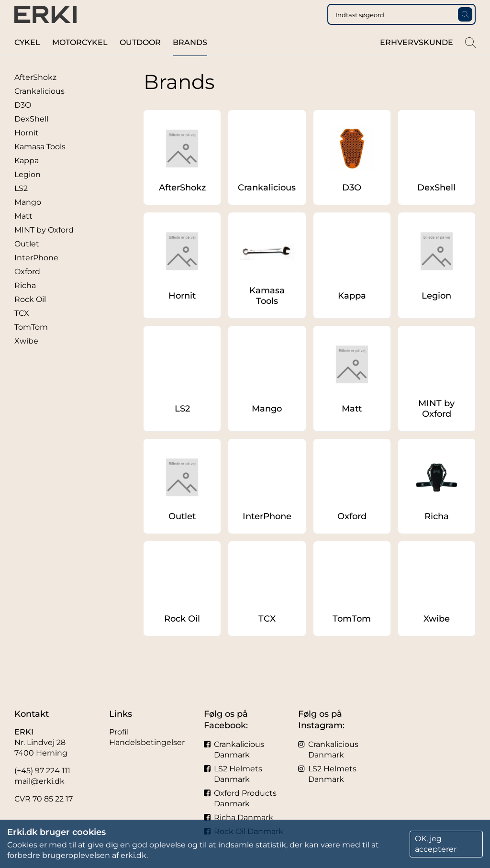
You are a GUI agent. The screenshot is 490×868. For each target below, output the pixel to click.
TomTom (31, 346)
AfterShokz (35, 96)
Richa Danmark (239, 818)
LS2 (21, 207)
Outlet (27, 263)
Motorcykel (80, 61)
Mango (28, 221)
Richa (25, 305)
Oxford (27, 291)
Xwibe (26, 360)
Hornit (27, 152)
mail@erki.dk (39, 781)
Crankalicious (39, 110)
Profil (119, 732)
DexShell (31, 138)
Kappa (27, 180)
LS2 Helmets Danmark (233, 774)
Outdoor (140, 61)
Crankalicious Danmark (234, 750)
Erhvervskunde (417, 61)
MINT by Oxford (44, 249)
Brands (190, 61)
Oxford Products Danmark (240, 798)
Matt (23, 235)
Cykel (27, 61)
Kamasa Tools (40, 166)
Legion (28, 194)
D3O (23, 124)
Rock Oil (30, 318)
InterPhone (36, 277)
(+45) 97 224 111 (42, 771)
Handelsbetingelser (147, 742)
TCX (22, 332)
